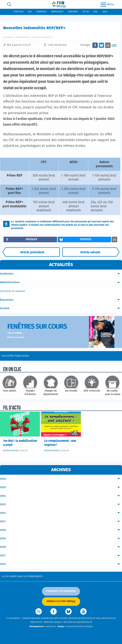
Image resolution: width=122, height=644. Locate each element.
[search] (9, 4)
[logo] (59, 4)
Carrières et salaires (42, 37)
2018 (61, 547)
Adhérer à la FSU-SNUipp (61, 601)
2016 (61, 564)
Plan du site (36, 622)
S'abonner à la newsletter (61, 591)
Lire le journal (15, 333)
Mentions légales (53, 622)
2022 (61, 513)
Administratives (23, 37)
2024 (61, 496)
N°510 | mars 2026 (16, 337)
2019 (61, 539)
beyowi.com (51, 627)
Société (61, 309)
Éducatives (61, 300)
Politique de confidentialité (78, 622)
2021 (61, 522)
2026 (61, 479)
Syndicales (61, 274)
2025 (61, 487)
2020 (61, 530)
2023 (61, 505)
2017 (61, 556)
